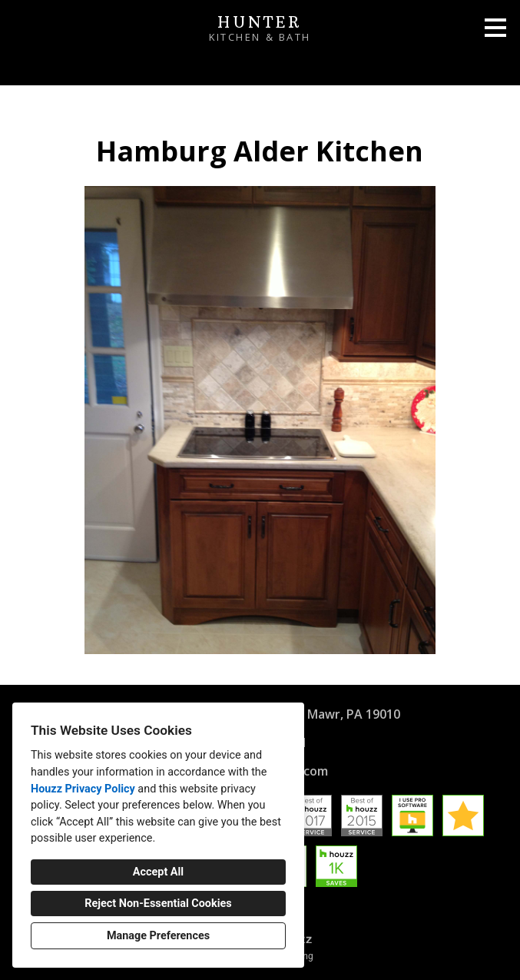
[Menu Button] (495, 28)
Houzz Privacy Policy (83, 789)
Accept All (158, 872)
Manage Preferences (158, 936)
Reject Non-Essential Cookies (158, 904)
